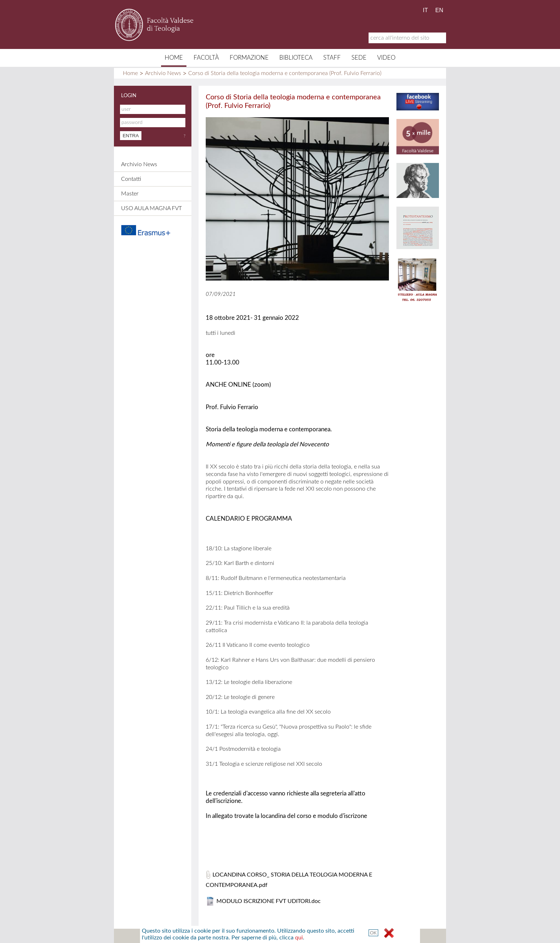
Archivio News (163, 73)
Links (303, 936)
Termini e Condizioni (344, 936)
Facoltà (206, 58)
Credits (278, 936)
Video (386, 58)
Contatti (131, 179)
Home (174, 58)
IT (425, 10)
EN (439, 10)
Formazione (249, 58)
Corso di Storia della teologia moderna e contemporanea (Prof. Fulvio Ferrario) (285, 73)
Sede (359, 58)
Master (130, 194)
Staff (332, 58)
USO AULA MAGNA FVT (151, 208)
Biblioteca (296, 58)
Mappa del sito (211, 936)
